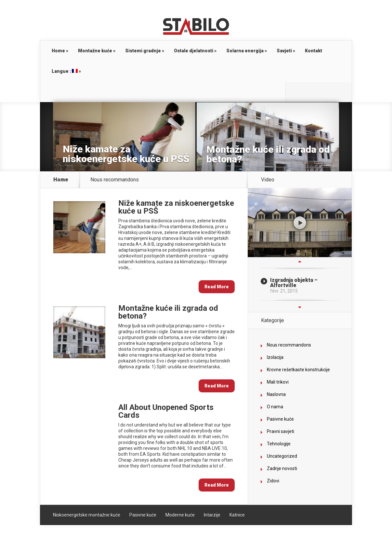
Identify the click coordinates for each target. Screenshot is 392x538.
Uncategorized (282, 456)
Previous (300, 261)
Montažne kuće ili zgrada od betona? (268, 154)
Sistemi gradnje (145, 51)
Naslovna (276, 394)
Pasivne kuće (280, 419)
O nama (275, 407)
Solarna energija (247, 51)
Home (60, 51)
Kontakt (314, 51)
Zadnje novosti (282, 468)
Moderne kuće (180, 515)
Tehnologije (279, 444)
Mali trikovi (278, 382)
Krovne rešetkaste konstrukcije (298, 370)
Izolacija (275, 357)
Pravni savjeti (281, 431)
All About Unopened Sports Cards (166, 411)
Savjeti (286, 51)
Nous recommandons (289, 345)
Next (300, 307)
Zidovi (273, 481)
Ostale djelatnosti (195, 51)
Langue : (66, 71)
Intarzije (212, 515)
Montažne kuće (97, 51)
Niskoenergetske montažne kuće (87, 515)
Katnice (237, 515)
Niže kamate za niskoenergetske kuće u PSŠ (126, 154)
